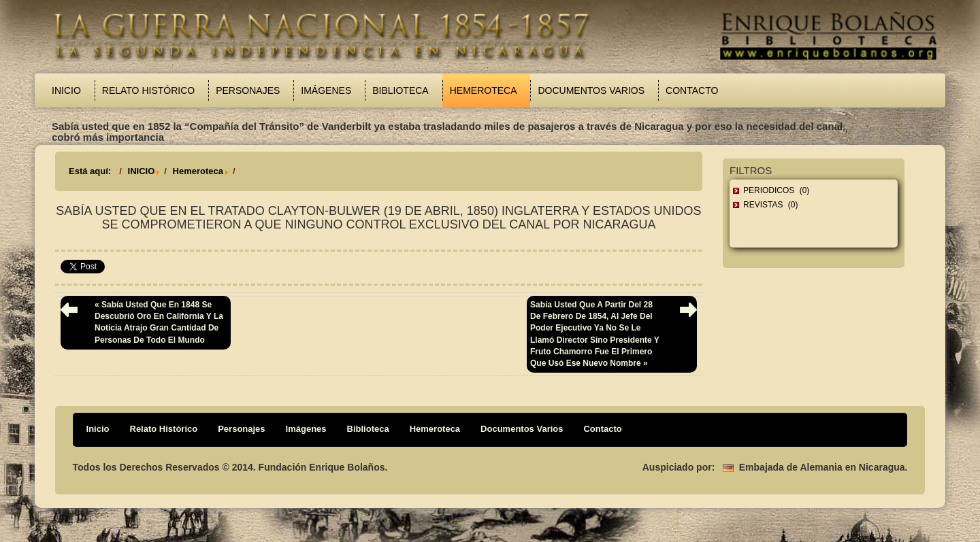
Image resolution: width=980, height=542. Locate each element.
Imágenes (326, 90)
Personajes (248, 90)
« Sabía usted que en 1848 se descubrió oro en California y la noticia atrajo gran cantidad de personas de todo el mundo (159, 322)
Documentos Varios (591, 90)
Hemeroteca (484, 90)
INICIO (142, 171)
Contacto (692, 90)
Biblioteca (400, 90)
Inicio (66, 90)
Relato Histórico (148, 90)
